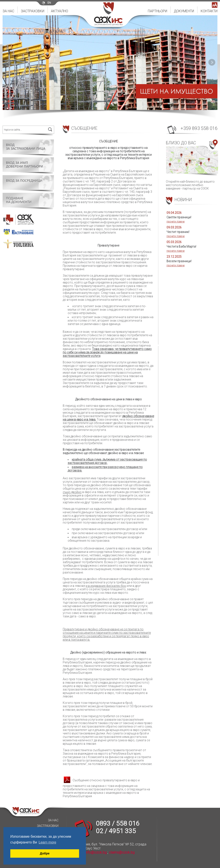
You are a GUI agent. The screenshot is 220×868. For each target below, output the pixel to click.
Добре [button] (45, 853)
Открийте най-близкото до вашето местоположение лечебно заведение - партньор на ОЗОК (192, 165)
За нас (8, 11)
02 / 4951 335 (116, 831)
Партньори (157, 11)
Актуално (60, 11)
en (49, 3)
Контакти (209, 11)
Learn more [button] (47, 842)
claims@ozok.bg (122, 852)
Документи (184, 11)
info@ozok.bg (96, 852)
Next (212, 62)
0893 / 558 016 (118, 823)
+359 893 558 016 (199, 128)
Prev (8, 62)
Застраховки (33, 11)
